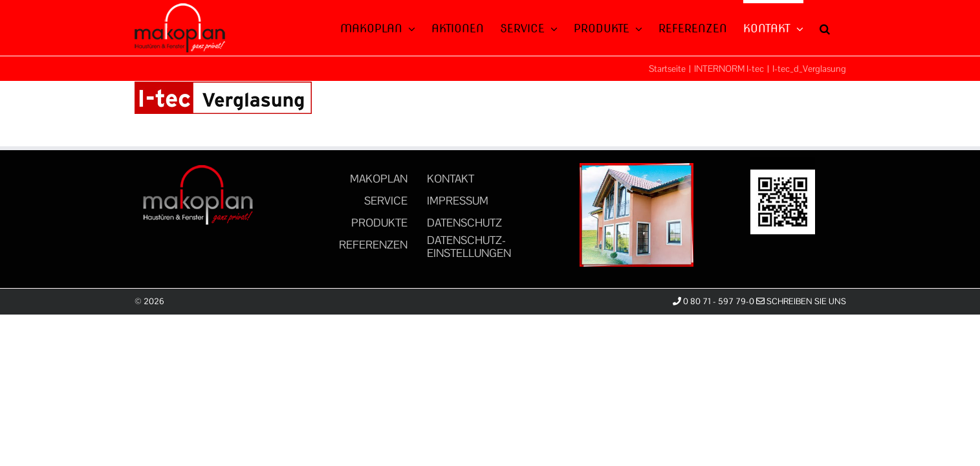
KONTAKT (451, 179)
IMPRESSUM (458, 201)
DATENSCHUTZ (464, 223)
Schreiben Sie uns (801, 301)
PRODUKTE (379, 223)
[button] (841, 27)
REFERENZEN (373, 245)
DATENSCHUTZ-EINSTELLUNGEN (469, 247)
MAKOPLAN (379, 179)
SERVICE (386, 201)
